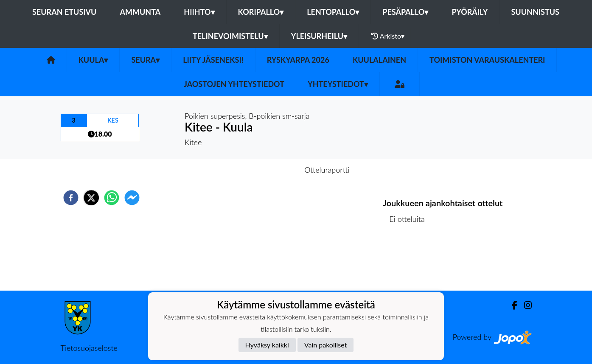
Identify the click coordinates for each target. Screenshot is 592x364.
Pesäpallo (405, 12)
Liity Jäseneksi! (213, 60)
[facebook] (71, 198)
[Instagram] (525, 305)
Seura (145, 60)
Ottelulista (411, 262)
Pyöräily (470, 12)
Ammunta (140, 12)
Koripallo (261, 12)
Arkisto (388, 36)
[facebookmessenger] (132, 198)
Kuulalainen (379, 60)
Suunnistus (535, 12)
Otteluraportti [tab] (327, 170)
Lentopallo (333, 12)
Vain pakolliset (326, 345)
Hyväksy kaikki (267, 345)
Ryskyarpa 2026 (298, 60)
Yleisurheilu (319, 36)
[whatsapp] (112, 198)
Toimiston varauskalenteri (487, 60)
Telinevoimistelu (230, 36)
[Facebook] (511, 305)
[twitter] (91, 198)
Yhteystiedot (338, 84)
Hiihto (199, 12)
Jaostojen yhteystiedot (234, 84)
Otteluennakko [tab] (267, 170)
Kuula (93, 60)
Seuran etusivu (65, 12)
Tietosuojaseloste (89, 348)
